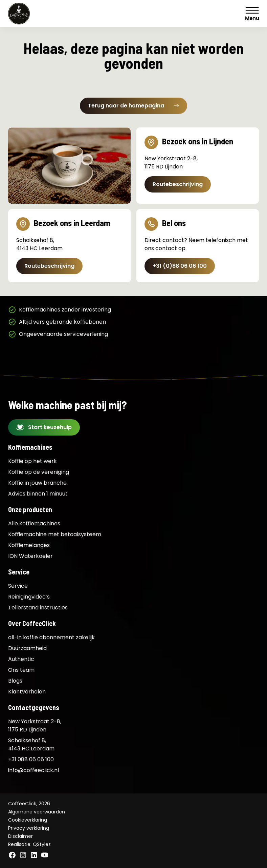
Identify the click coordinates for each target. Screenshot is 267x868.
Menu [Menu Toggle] (252, 14)
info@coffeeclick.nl (34, 770)
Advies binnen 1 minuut (38, 494)
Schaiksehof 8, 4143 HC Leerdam (31, 744)
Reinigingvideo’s (29, 597)
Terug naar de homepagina (133, 106)
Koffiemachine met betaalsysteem (55, 534)
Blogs (15, 681)
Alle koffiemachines (34, 523)
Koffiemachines (30, 447)
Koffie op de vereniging (39, 472)
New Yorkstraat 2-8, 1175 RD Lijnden (35, 725)
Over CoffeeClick (32, 623)
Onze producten (30, 509)
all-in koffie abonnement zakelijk (51, 637)
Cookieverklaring (28, 820)
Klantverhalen (27, 692)
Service (19, 572)
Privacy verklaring (29, 828)
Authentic (21, 659)
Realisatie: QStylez (29, 844)
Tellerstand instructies (38, 608)
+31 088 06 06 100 (31, 759)
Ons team (21, 670)
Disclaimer (20, 836)
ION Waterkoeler (30, 556)
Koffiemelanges (29, 545)
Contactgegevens (34, 707)
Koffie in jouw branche (37, 483)
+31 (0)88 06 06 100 (180, 266)
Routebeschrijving (178, 184)
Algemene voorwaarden (37, 812)
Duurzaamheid (27, 648)
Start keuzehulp (50, 427)
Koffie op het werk (32, 461)
